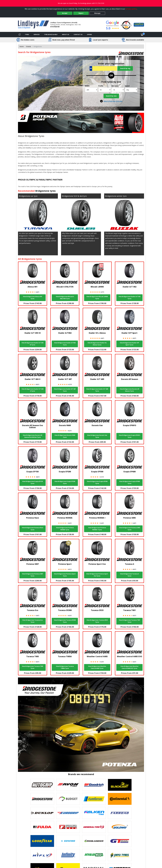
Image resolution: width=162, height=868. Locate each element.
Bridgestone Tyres (35, 136)
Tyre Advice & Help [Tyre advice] (51, 34)
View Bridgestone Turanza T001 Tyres (130, 621)
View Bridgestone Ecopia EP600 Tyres (130, 482)
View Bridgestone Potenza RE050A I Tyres (97, 529)
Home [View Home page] (22, 46)
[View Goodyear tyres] (42, 841)
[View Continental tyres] (120, 799)
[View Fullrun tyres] (68, 827)
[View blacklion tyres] (120, 785)
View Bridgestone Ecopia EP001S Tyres (129, 436)
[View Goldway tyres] (120, 827)
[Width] (91, 90)
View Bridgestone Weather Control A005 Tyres (97, 667)
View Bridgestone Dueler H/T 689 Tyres (97, 390)
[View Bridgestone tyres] (42, 799)
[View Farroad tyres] (120, 813)
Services (37, 34)
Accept (65, 13)
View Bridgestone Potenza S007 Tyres (32, 575)
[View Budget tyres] (68, 799)
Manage (97, 13)
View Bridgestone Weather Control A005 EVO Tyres (130, 667)
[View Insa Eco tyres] (94, 855)
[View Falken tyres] (94, 813)
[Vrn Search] (103, 68)
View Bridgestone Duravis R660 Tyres (65, 436)
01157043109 (55, 27)
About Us (66, 34)
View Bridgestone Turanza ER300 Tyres (65, 621)
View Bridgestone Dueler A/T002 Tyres (65, 344)
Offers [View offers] (89, 34)
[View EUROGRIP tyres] (68, 813)
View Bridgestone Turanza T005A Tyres (65, 667)
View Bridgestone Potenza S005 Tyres (130, 529)
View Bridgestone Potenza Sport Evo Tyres (97, 575)
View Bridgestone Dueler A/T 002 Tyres (130, 298)
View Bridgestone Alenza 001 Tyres (33, 298)
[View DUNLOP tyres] (42, 813)
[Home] (20, 35)
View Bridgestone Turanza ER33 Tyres (97, 621)
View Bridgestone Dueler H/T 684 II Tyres (32, 390)
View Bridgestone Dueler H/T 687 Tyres (65, 390)
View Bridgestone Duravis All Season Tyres (130, 390)
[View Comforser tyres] (94, 799)
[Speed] (131, 90)
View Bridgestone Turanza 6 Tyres (129, 575)
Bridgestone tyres (45, 191)
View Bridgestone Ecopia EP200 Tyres (65, 482)
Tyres (27, 34)
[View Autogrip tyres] (42, 785)
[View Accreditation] (126, 25)
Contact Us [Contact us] (78, 34)
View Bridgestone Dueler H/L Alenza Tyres (97, 344)
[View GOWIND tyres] (68, 841)
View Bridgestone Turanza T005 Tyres (32, 667)
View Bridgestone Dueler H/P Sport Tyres (129, 344)
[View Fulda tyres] (42, 827)
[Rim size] (118, 90)
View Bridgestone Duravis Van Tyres (97, 436)
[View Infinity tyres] (68, 855)
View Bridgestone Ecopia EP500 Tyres (97, 482)
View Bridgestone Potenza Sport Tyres (65, 575)
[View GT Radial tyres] (120, 841)
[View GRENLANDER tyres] (94, 841)
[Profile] (105, 90)
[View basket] (142, 35)
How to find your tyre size (113, 101)
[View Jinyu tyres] (120, 855)
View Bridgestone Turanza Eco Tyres (32, 621)
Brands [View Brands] (29, 46)
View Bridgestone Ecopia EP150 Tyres (32, 482)
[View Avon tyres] (68, 785)
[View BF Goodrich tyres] (94, 785)
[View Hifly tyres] (42, 855)
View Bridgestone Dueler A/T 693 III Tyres (32, 344)
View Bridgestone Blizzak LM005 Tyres (97, 298)
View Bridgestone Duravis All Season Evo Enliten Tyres (32, 436)
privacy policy (131, 9)
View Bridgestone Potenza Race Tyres (33, 529)
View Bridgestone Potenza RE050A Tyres (65, 529)
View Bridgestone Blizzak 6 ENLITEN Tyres (65, 298)
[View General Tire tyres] (94, 827)
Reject (81, 13)
